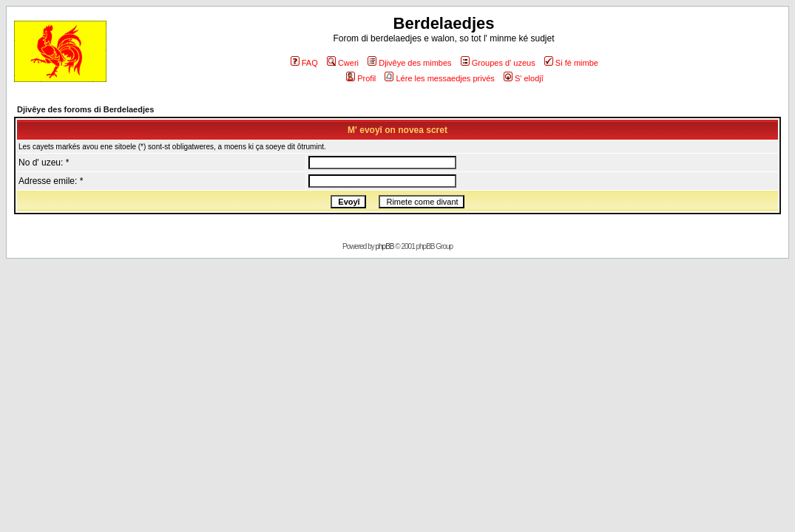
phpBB (385, 246)
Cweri (343, 63)
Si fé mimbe (571, 63)
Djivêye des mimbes (409, 63)
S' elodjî (524, 78)
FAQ (304, 63)
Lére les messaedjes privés (439, 78)
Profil (361, 78)
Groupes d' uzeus (498, 63)
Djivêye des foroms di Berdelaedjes (85, 109)
